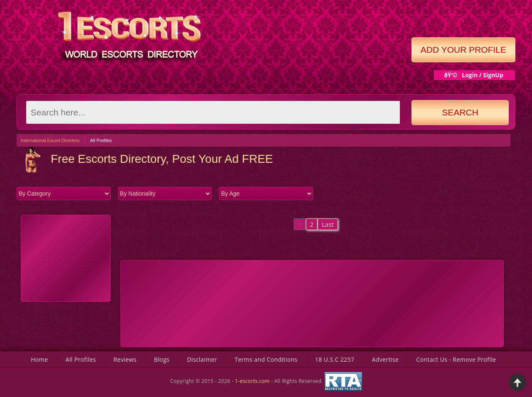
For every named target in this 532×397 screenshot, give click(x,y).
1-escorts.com (253, 381)
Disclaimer (202, 359)
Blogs (161, 359)
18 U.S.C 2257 (335, 359)
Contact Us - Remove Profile (456, 359)
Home (39, 359)
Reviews (125, 359)
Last (328, 224)
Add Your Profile (463, 50)
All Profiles (81, 359)
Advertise (385, 359)
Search (460, 112)
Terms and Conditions (266, 359)
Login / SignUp (483, 75)
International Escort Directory (50, 140)
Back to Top (517, 382)
